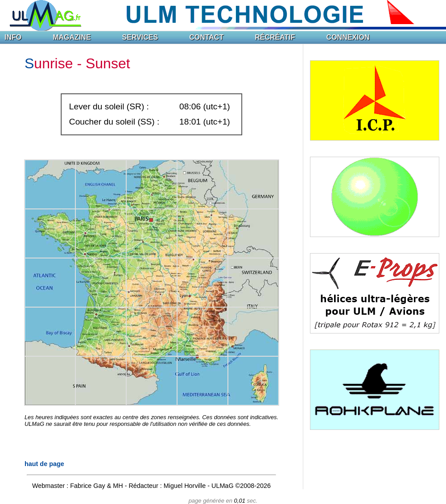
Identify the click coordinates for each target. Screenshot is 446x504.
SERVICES (140, 37)
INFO (13, 37)
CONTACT (206, 37)
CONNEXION (348, 37)
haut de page (44, 464)
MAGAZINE (72, 37)
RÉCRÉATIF (275, 37)
